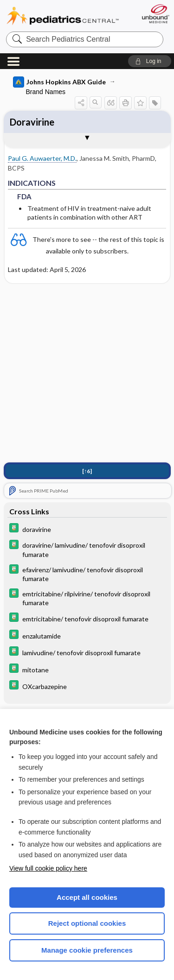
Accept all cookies (87, 897)
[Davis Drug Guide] (87, 529)
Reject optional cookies (87, 923)
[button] (150, 61)
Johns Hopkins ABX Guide (59, 82)
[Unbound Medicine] (155, 14)
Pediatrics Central (63, 16)
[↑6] (87, 471)
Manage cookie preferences (87, 950)
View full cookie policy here (48, 868)
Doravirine (32, 122)
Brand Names (46, 92)
